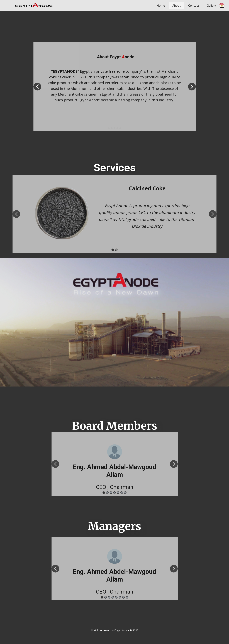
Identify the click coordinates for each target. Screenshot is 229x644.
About (177, 6)
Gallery (211, 6)
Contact (194, 6)
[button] (37, 87)
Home (161, 6)
